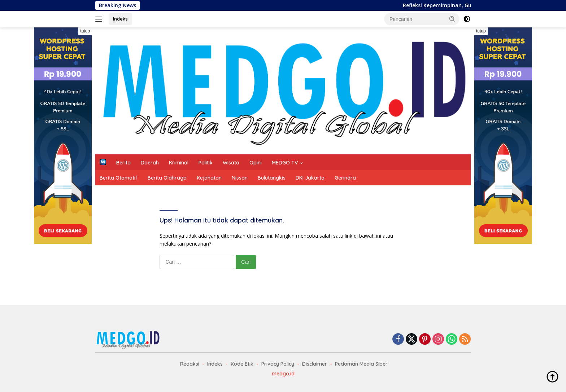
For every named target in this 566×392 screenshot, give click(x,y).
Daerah (150, 163)
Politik (206, 163)
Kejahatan (209, 178)
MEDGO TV (285, 163)
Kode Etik (242, 364)
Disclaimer (315, 364)
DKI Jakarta (310, 178)
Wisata (231, 163)
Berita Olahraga (167, 178)
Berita (123, 163)
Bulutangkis (272, 178)
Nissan (240, 178)
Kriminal (179, 163)
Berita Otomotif (119, 178)
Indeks (120, 19)
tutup (85, 31)
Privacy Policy (278, 364)
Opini (256, 163)
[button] (452, 19)
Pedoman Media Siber (361, 364)
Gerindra (345, 178)
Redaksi (190, 364)
